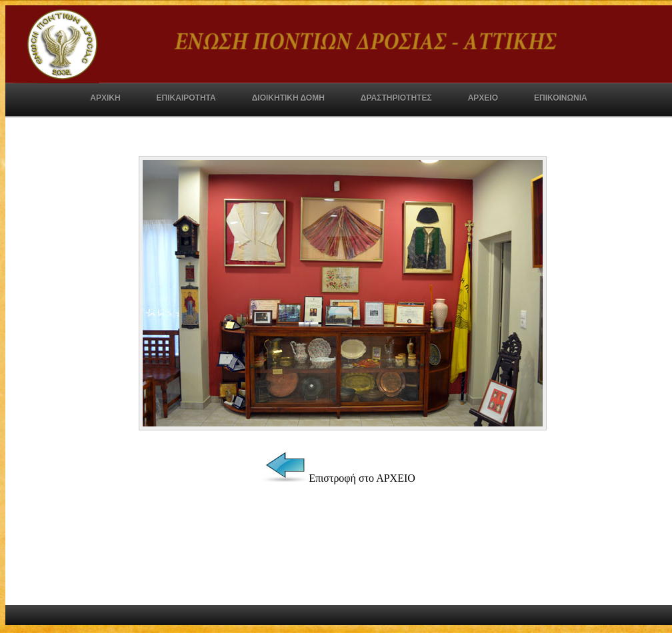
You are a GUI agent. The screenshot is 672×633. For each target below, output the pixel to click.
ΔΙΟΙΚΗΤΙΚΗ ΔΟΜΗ (288, 98)
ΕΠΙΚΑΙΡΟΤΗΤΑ (186, 98)
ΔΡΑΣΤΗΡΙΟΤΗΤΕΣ (396, 98)
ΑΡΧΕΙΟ (483, 98)
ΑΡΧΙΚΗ (105, 98)
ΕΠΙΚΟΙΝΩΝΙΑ (561, 98)
